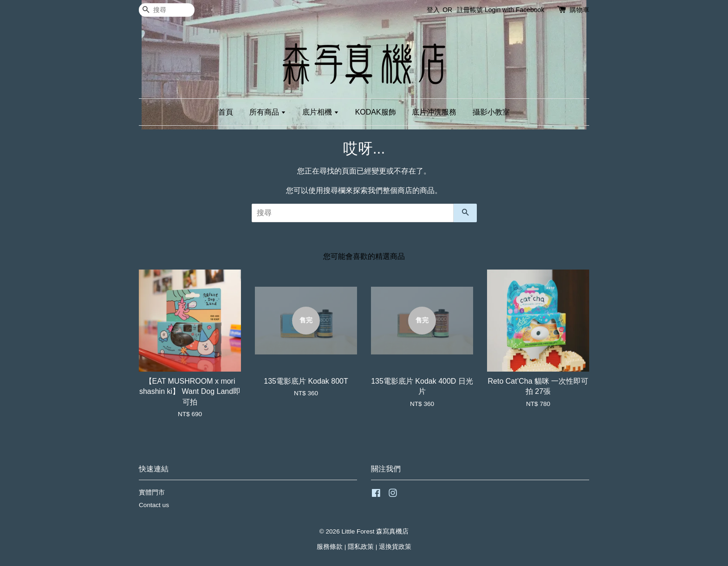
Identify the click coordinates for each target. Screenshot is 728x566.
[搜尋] (167, 10)
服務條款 (330, 547)
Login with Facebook (514, 10)
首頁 (226, 112)
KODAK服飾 (376, 112)
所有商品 (268, 112)
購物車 (579, 10)
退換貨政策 (395, 547)
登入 (433, 10)
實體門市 (152, 492)
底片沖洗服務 (434, 112)
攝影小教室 (491, 112)
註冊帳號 (470, 10)
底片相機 (321, 112)
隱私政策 (361, 547)
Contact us (154, 505)
